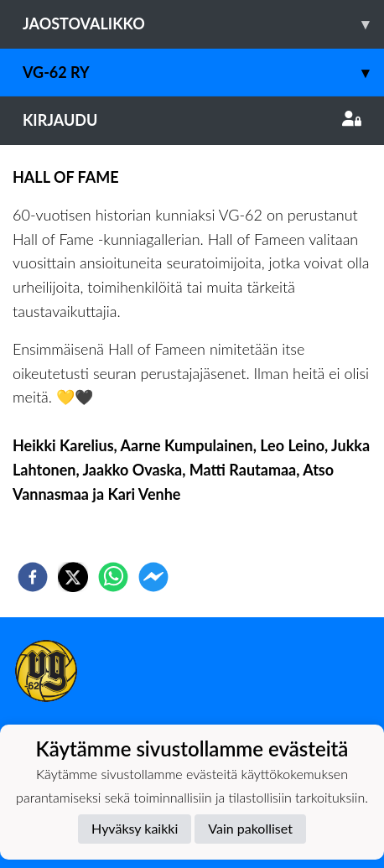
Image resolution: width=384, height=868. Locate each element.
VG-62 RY (203, 73)
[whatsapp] (113, 577)
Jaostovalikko (203, 24)
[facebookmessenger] (153, 577)
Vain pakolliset (250, 828)
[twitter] (73, 577)
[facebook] (33, 577)
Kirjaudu (192, 120)
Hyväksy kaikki (135, 828)
